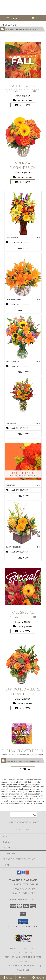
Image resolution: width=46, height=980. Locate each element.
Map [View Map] (23, 978)
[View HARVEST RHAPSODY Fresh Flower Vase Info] (23, 338)
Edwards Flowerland (15, 7)
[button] (23, 922)
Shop (12, 18)
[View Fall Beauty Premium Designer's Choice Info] (23, 461)
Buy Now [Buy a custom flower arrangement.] (23, 769)
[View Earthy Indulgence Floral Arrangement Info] (23, 523)
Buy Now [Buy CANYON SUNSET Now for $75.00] (23, 248)
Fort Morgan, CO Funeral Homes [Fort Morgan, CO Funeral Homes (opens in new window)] (20, 948)
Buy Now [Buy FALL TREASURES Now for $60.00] (23, 434)
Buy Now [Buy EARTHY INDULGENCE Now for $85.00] (23, 558)
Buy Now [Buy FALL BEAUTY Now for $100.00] (23, 496)
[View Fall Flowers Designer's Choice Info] (23, 60)
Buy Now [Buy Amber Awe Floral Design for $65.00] (23, 182)
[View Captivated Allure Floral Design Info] (23, 663)
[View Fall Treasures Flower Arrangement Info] (23, 395)
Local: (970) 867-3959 (23, 893)
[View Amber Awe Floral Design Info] (23, 137)
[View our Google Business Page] (23, 874)
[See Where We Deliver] (23, 829)
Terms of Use (23, 970)
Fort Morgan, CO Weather (18, 957)
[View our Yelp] (27, 874)
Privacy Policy (12, 966)
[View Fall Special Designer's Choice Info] (23, 586)
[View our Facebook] (19, 874)
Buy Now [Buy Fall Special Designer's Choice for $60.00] (23, 631)
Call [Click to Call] (8, 978)
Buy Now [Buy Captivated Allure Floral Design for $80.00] (23, 708)
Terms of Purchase (30, 966)
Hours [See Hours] (38, 978)
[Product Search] (24, 815)
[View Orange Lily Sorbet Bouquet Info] (23, 276)
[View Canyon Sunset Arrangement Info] (23, 214)
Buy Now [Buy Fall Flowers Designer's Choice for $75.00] (23, 105)
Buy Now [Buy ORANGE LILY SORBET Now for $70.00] (23, 310)
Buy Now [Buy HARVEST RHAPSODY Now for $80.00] (23, 372)
